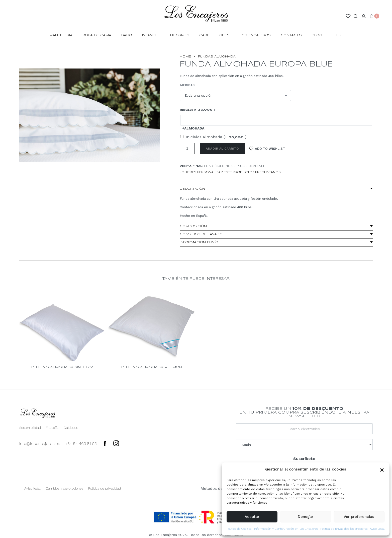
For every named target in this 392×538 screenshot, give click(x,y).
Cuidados (71, 428)
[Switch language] (341, 36)
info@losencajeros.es (40, 444)
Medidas (187, 85)
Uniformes (178, 35)
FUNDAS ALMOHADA (217, 57)
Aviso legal (32, 488)
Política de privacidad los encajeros (344, 529)
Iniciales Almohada (216, 137)
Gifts (224, 35)
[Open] (348, 16)
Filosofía (52, 428)
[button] (382, 469)
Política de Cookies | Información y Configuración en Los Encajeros (272, 529)
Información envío (199, 242)
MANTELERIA (61, 35)
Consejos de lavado (201, 234)
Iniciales (198, 110)
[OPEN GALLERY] (89, 115)
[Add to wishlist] (267, 148)
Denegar (306, 517)
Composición (193, 226)
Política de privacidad (105, 488)
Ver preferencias (359, 517)
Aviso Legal (377, 529)
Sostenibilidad (30, 428)
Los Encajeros (255, 35)
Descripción (192, 189)
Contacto (291, 35)
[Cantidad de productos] (187, 148)
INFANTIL (150, 35)
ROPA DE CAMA (97, 35)
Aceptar (252, 517)
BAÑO (127, 35)
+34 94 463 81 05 (81, 444)
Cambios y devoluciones (64, 488)
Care (204, 35)
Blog (317, 35)
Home (185, 57)
